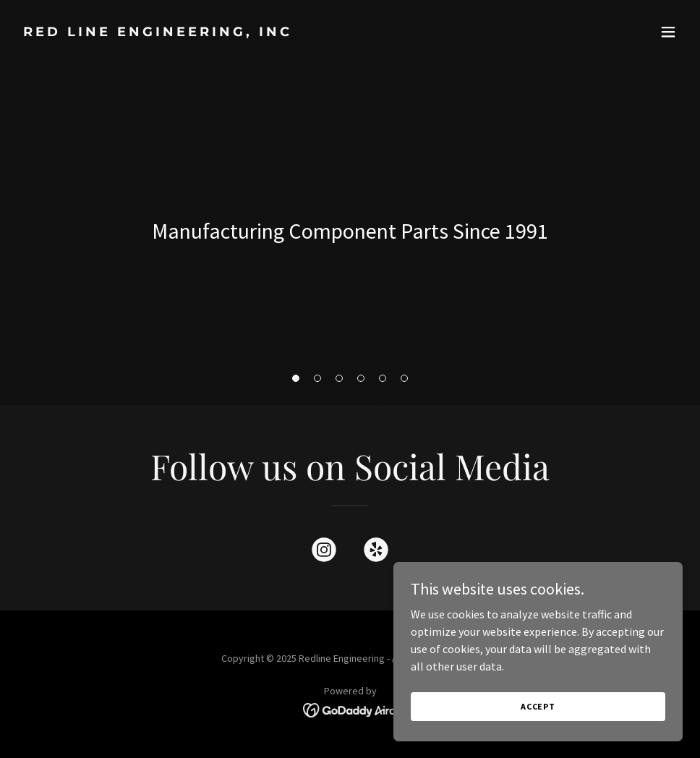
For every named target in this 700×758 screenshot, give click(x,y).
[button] (668, 32)
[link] (158, 32)
